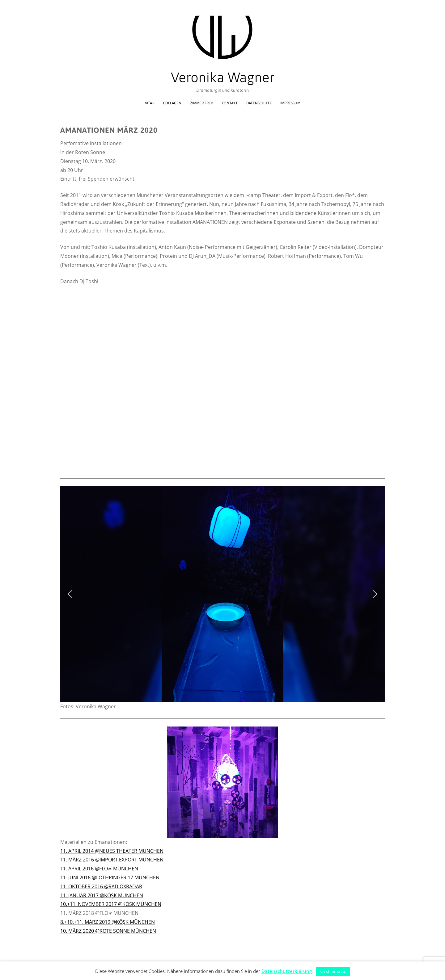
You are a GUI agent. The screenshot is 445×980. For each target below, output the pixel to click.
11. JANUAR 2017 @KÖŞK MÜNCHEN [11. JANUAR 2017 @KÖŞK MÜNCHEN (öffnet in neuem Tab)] (102, 895)
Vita (148, 103)
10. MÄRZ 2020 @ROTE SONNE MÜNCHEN (108, 931)
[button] (70, 594)
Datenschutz (259, 103)
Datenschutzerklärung (287, 971)
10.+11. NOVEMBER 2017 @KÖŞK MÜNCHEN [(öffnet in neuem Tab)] (111, 904)
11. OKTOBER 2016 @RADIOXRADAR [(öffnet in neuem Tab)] (101, 886)
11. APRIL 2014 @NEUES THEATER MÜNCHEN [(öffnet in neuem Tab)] (112, 851)
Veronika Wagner (223, 77)
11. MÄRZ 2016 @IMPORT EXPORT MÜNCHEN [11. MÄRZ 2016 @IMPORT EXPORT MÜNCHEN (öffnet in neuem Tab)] (112, 860)
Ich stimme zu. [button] (333, 971)
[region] (222, 594)
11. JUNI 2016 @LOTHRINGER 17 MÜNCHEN (110, 877)
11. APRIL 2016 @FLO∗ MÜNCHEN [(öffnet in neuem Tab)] (99, 869)
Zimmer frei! (201, 103)
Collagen (172, 103)
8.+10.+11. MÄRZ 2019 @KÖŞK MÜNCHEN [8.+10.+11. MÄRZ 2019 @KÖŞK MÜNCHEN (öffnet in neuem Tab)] (108, 922)
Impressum (290, 103)
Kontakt (230, 103)
